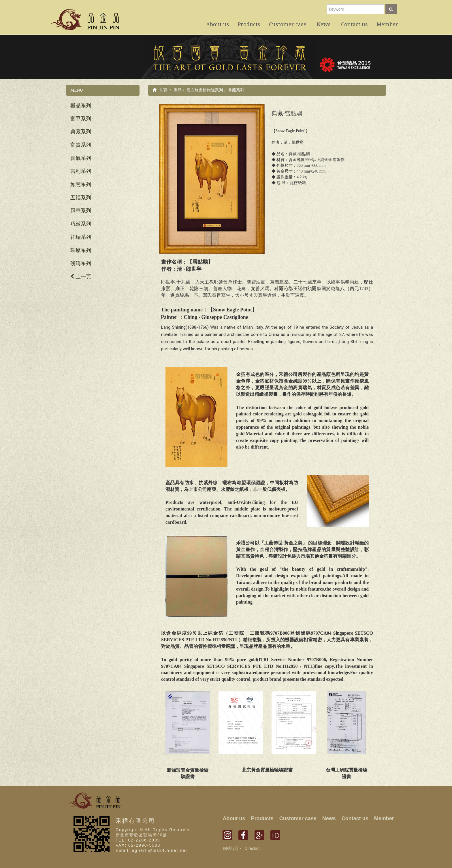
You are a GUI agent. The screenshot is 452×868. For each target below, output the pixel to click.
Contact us (355, 818)
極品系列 (81, 105)
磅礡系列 (81, 263)
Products (262, 818)
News (329, 818)
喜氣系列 (81, 158)
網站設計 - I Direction (242, 848)
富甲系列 (81, 119)
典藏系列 (81, 132)
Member (384, 818)
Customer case (298, 818)
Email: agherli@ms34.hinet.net (151, 850)
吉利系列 (81, 171)
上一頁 (81, 277)
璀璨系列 (81, 250)
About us (234, 818)
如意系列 (81, 184)
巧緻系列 (81, 224)
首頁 (160, 90)
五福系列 (81, 198)
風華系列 (81, 211)
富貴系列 (81, 145)
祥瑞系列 (81, 237)
